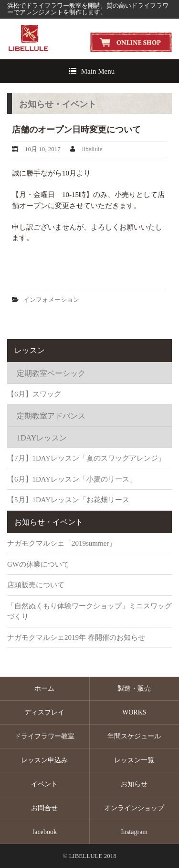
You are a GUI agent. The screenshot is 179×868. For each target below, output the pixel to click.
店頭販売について (36, 585)
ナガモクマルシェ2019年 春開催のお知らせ (76, 637)
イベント (44, 784)
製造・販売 (134, 688)
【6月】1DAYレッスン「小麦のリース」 (72, 479)
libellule (92, 149)
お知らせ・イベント (49, 522)
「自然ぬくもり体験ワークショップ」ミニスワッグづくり (89, 611)
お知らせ (134, 784)
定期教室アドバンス (51, 416)
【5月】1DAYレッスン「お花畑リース (68, 500)
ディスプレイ (44, 712)
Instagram (134, 832)
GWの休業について (38, 564)
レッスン (30, 350)
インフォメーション (51, 300)
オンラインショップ (134, 808)
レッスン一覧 (134, 760)
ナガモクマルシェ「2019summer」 (62, 543)
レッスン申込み (44, 760)
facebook (45, 832)
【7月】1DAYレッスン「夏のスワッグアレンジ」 (86, 458)
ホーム (44, 688)
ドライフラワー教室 (44, 736)
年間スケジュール (134, 736)
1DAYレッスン (42, 438)
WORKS (134, 712)
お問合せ (44, 808)
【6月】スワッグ (34, 394)
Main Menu (98, 71)
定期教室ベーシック (51, 373)
